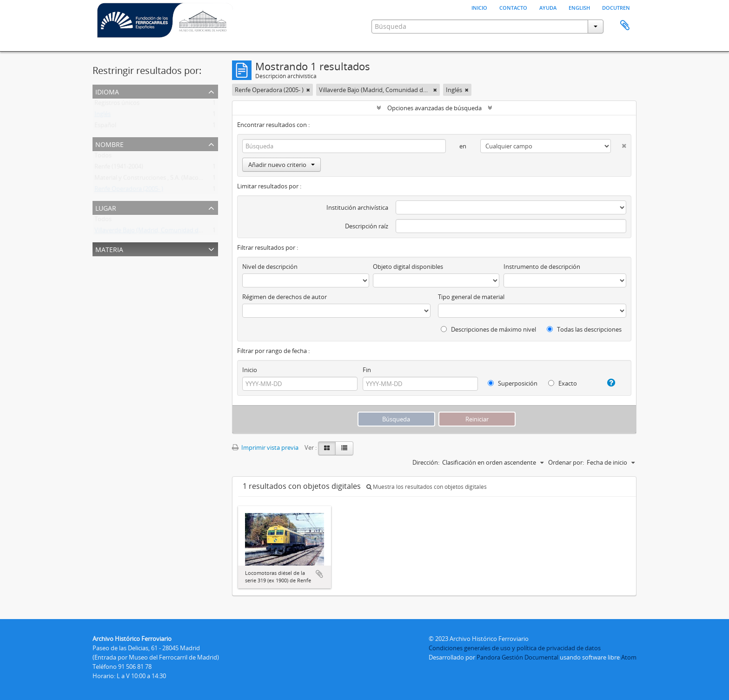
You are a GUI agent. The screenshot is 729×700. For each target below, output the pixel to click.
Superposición (513, 383)
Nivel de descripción (270, 267)
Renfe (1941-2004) (119, 168)
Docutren (616, 7)
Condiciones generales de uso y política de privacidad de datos (515, 648)
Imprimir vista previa (265, 447)
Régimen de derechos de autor (285, 297)
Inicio (479, 7)
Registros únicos (117, 105)
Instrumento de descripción (542, 267)
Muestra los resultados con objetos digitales (427, 487)
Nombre (109, 143)
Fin (367, 370)
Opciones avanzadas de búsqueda (434, 108)
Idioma (107, 91)
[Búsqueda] (344, 146)
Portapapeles (625, 26)
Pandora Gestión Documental (517, 657)
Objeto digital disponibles (408, 267)
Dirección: (426, 462)
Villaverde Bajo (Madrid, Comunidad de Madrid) (160, 232)
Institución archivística (357, 207)
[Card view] (327, 448)
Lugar (106, 207)
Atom (629, 657)
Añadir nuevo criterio (282, 165)
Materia (109, 249)
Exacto (563, 383)
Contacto (513, 7)
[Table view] (344, 448)
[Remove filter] (308, 90)
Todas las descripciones (584, 329)
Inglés (103, 116)
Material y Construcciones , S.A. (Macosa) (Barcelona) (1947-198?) (183, 180)
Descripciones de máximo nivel (488, 329)
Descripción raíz (367, 226)
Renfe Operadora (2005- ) (129, 191)
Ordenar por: (566, 462)
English (579, 7)
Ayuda (548, 7)
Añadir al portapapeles (319, 574)
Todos (103, 157)
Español (105, 127)
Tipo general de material (471, 297)
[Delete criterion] (619, 144)
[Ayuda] (607, 383)
